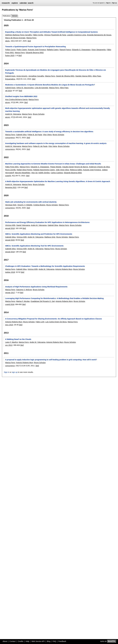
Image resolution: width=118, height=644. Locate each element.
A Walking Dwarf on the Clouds (18, 339)
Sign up (114, 3)
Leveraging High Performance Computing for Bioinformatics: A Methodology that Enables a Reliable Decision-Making (54, 298)
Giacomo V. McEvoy (24, 290)
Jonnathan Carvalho (36, 76)
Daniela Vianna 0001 (84, 76)
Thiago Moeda (56, 167)
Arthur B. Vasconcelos (25, 88)
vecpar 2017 (10, 293)
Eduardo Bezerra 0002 (35, 53)
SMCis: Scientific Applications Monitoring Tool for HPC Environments (34, 246)
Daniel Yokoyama (23, 225)
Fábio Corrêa (38, 35)
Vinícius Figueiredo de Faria (55, 35)
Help (27, 641)
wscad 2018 (10, 228)
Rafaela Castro (53, 50)
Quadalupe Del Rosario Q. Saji (43, 301)
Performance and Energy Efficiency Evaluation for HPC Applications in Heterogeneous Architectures (47, 222)
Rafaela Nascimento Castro (44, 170)
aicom (7, 102)
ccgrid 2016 (10, 304)
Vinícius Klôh (10, 225)
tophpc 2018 (10, 272)
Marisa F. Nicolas (23, 301)
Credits (21, 641)
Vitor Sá (34, 173)
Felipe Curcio (10, 50)
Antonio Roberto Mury (64, 269)
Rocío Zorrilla (10, 170)
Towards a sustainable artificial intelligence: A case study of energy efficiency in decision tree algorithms (49, 132)
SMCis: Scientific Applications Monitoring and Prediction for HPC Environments (39, 234)
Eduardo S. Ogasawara (81, 50)
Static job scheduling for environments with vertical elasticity (31, 202)
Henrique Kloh (11, 205)
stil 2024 (8, 91)
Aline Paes (97, 76)
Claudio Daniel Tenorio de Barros (75, 167)
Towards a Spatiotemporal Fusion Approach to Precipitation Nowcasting (35, 47)
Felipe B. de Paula (35, 135)
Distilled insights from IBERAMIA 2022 (21, 96)
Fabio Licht (40, 322)
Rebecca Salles (76, 170)
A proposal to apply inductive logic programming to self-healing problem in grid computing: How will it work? (51, 360)
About (5, 641)
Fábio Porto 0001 (12, 167)
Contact (12, 641)
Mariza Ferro (31, 38)
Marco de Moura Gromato (15, 38)
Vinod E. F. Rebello (25, 205)
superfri (8, 176)
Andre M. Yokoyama (39, 225)
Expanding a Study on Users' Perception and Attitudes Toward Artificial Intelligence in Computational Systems (51, 32)
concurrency (10, 138)
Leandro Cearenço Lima (76, 35)
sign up (15, 372)
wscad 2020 (10, 240)
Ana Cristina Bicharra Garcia (16, 99)
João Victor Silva (62, 170)
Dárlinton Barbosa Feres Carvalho (19, 35)
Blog (49, 641)
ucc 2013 (9, 345)
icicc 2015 (9, 325)
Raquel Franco (65, 50)
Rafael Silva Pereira (24, 170)
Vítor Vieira (47, 135)
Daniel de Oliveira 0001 (65, 76)
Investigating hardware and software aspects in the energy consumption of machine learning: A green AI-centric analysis (56, 143)
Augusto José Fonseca (37, 50)
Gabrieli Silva (21, 135)
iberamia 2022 (11, 187)
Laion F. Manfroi (11, 342)
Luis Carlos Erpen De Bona (56, 322)
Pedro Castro (22, 50)
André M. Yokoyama (13, 114)
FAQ (54, 641)
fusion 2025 (10, 56)
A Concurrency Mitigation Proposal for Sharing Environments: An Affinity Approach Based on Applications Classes (53, 319)
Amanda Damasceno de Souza (99, 35)
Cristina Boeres (39, 205)
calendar (23, 3)
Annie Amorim (22, 76)
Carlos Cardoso (57, 173)
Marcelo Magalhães (23, 173)
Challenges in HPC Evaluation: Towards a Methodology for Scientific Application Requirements (45, 266)
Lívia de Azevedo (41, 88)
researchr (6, 3)
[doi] (29, 41)
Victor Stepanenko (99, 50)
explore (15, 3)
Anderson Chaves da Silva (99, 167)
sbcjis (7, 41)
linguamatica (10, 79)
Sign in (108, 3)
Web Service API (38, 641)
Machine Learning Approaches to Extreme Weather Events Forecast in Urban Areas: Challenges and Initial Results (53, 164)
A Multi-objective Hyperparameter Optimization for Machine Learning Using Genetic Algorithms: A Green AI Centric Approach (58, 181)
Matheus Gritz (50, 237)
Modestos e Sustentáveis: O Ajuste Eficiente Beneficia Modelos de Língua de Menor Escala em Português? (50, 85)
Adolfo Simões (44, 173)
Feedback (62, 641)
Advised (15, 16)
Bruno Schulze (39, 114)
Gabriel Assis (10, 76)
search (31, 3)
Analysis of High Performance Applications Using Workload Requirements (36, 287)
